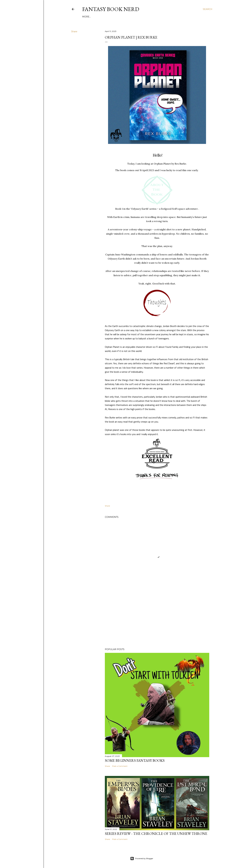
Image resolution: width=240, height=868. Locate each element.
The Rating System (147, 17)
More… (185, 17)
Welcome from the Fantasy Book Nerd (108, 17)
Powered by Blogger (142, 859)
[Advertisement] (157, 619)
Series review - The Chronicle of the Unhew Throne (156, 834)
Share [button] (74, 32)
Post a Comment (120, 766)
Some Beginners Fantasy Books (135, 760)
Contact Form (169, 17)
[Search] (208, 9)
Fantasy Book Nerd (111, 9)
